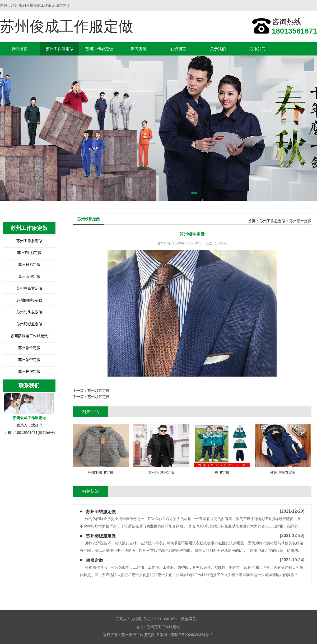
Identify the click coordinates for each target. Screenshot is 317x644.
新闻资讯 (139, 49)
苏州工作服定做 (60, 49)
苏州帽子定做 (29, 348)
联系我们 (258, 49)
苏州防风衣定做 (29, 312)
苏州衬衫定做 (29, 265)
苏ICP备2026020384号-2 (192, 635)
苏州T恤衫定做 (29, 253)
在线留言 (178, 49)
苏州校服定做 (29, 372)
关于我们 (218, 49)
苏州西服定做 (29, 276)
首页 (252, 221)
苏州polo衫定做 (29, 300)
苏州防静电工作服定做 (29, 336)
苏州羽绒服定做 (29, 324)
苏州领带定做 (29, 360)
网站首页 (20, 49)
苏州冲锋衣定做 (99, 49)
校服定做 (95, 560)
